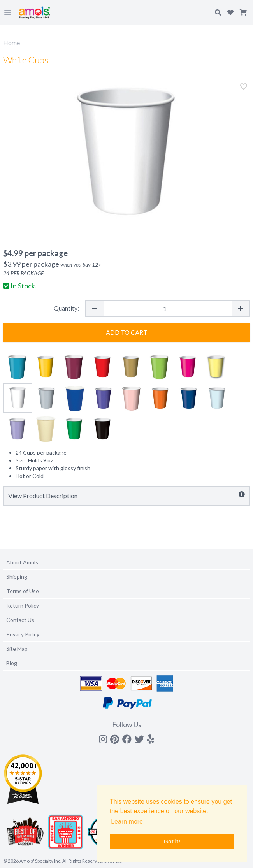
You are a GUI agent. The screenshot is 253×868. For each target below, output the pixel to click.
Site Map (17, 649)
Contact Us (20, 620)
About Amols (22, 562)
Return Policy (23, 605)
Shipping (17, 577)
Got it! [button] (172, 842)
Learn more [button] (127, 821)
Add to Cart (127, 332)
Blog (12, 663)
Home (11, 43)
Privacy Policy (23, 634)
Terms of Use (23, 591)
